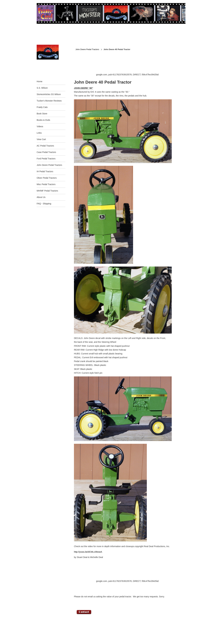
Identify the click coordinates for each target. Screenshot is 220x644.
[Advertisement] (130, 66)
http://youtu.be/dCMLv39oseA (88, 552)
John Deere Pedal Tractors (87, 49)
